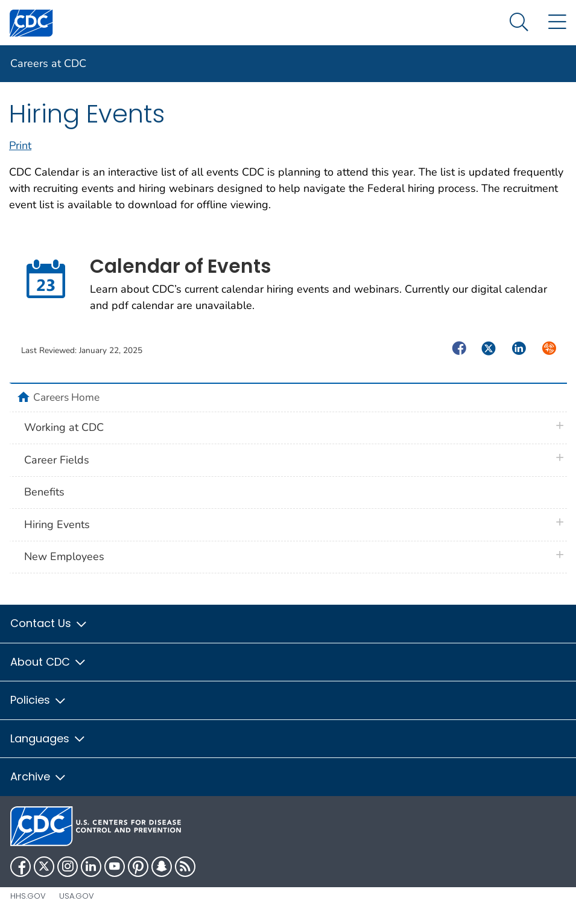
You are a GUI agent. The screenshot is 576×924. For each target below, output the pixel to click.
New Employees (64, 556)
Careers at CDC (48, 63)
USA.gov (77, 896)
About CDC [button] (49, 662)
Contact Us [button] (49, 623)
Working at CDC (64, 427)
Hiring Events (57, 524)
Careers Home (66, 397)
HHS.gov (28, 896)
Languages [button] (48, 738)
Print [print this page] (20, 145)
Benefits (44, 492)
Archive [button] (39, 776)
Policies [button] (39, 700)
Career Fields (57, 460)
